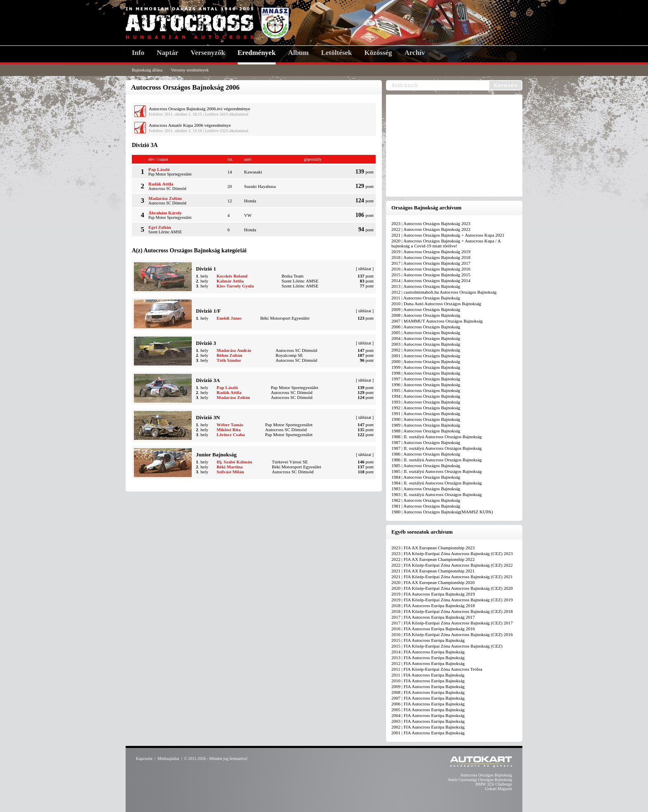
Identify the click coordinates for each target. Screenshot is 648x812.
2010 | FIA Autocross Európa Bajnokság (428, 681)
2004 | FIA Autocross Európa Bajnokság (428, 715)
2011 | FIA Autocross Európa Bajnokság (428, 675)
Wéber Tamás (230, 425)
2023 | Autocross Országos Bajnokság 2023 (431, 223)
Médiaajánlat (168, 759)
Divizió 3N (208, 417)
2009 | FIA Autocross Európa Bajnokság (428, 686)
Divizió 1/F (208, 311)
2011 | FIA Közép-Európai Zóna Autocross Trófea (437, 669)
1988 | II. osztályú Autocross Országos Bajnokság (437, 437)
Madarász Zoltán (165, 198)
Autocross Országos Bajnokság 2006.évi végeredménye (199, 109)
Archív (415, 53)
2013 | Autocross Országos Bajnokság (426, 286)
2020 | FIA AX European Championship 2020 (433, 582)
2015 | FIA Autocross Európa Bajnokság (428, 640)
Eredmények (257, 53)
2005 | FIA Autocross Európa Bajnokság (428, 710)
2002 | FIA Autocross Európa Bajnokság (428, 727)
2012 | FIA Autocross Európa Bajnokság (428, 663)
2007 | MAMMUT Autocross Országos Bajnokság (437, 321)
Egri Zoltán (160, 227)
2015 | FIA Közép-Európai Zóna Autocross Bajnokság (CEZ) (447, 646)
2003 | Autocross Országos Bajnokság (426, 344)
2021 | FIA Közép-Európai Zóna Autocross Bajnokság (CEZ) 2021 (452, 577)
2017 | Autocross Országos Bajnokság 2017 (431, 263)
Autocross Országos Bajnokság (486, 775)
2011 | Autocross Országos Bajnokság (426, 298)
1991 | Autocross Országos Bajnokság (426, 413)
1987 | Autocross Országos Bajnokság (426, 442)
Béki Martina (230, 467)
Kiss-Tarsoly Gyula (235, 286)
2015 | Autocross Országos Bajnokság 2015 (431, 275)
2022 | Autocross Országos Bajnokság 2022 (431, 229)
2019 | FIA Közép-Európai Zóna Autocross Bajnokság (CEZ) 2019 (452, 600)
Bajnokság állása (147, 70)
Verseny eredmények (190, 70)
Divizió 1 (206, 269)
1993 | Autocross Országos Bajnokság (426, 402)
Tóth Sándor (229, 360)
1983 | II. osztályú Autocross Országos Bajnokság (437, 494)
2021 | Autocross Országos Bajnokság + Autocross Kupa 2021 (448, 235)
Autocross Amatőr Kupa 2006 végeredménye (190, 125)
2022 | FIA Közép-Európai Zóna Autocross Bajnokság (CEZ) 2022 (452, 565)
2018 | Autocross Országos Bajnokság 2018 (431, 257)
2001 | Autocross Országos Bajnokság (426, 356)
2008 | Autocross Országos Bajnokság (426, 315)
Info (138, 53)
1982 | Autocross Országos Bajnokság (426, 500)
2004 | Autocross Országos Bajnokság (426, 338)
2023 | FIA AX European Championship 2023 (433, 548)
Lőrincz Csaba (231, 434)
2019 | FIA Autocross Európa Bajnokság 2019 (433, 594)
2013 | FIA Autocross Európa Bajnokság (428, 658)
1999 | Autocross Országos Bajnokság (426, 367)
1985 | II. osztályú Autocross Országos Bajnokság (437, 471)
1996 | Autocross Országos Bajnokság (426, 385)
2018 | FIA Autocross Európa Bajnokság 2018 (433, 605)
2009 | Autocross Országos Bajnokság (426, 309)
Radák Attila (161, 184)
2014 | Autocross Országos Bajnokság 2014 (431, 280)
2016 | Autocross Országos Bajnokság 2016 (431, 269)
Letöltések (337, 53)
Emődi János (229, 318)
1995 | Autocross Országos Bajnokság (426, 390)
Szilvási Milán (230, 472)
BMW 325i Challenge (494, 784)
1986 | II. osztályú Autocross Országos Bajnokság (437, 460)
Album (298, 53)
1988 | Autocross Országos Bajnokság (426, 431)
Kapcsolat (144, 759)
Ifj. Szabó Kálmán (234, 462)
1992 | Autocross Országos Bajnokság (426, 408)
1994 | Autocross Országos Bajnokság (426, 396)
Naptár (167, 53)
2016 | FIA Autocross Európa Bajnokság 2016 (433, 629)
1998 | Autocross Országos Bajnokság (426, 373)
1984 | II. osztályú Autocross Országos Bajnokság (437, 483)
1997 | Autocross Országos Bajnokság (426, 379)
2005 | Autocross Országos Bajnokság (426, 332)
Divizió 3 (206, 343)
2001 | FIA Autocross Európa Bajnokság (428, 733)
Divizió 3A (208, 380)
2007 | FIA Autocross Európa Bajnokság (428, 698)
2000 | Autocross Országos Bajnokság (426, 361)
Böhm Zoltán (229, 355)
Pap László (159, 169)
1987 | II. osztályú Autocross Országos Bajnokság (437, 448)
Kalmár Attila (230, 281)
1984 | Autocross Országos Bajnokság (426, 477)
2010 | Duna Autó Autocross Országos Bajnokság (436, 304)
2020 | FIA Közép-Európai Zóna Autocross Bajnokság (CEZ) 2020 (452, 588)
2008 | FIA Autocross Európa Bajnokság (428, 692)
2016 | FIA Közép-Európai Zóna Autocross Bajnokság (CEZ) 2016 (452, 634)
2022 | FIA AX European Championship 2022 (433, 559)
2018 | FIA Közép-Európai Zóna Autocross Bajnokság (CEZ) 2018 (452, 611)
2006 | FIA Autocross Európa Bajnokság (428, 704)
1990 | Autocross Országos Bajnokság (426, 419)
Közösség (378, 53)
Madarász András (234, 350)
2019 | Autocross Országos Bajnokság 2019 (431, 252)
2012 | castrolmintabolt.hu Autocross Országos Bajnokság (444, 292)
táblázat (365, 269)
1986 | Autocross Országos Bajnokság (426, 454)
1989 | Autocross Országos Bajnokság (426, 425)
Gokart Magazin (499, 789)
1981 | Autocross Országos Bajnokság (426, 506)
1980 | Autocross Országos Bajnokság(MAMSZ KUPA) (442, 512)
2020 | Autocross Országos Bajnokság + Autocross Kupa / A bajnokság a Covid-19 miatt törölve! (446, 243)
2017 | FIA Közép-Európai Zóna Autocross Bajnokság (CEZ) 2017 (452, 623)
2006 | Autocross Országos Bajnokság (426, 327)
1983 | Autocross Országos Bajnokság (426, 489)
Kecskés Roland (232, 276)
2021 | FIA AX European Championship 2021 (433, 571)
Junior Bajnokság (216, 455)
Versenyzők (208, 53)
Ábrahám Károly (165, 213)
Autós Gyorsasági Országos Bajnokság (480, 780)
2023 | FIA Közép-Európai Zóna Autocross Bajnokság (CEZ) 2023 (452, 553)
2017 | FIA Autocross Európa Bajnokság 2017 (433, 617)
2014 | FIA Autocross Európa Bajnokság (428, 652)
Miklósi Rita (229, 430)
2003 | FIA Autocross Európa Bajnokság (428, 721)
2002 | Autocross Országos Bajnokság (426, 350)
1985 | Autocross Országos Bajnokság (426, 465)
